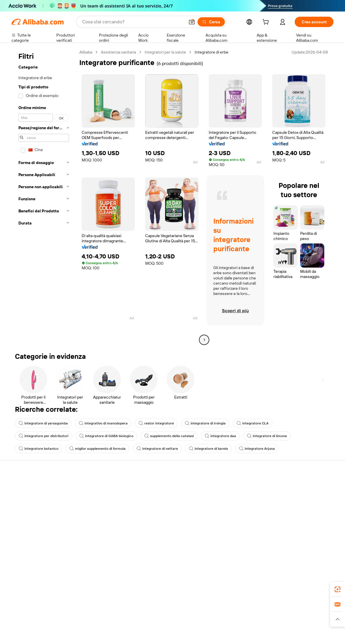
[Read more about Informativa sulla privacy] (234, 622)
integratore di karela (208, 449)
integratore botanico (39, 449)
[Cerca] (211, 22)
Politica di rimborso (95, 498)
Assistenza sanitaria (118, 52)
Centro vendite (223, 498)
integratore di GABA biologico (106, 436)
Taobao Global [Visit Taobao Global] (204, 613)
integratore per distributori (44, 436)
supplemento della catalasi (169, 436)
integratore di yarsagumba (43, 423)
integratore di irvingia (205, 423)
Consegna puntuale (95, 508)
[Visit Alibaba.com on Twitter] (296, 542)
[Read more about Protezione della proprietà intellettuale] (174, 622)
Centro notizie (289, 508)
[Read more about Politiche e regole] (28, 622)
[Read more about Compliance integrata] (314, 622)
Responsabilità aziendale (298, 498)
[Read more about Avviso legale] (59, 622)
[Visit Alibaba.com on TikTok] (322, 542)
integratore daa (220, 436)
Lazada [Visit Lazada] (180, 613)
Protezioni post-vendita (98, 519)
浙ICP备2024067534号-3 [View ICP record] (312, 633)
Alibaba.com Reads (161, 519)
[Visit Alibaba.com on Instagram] (304, 542)
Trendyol (241, 613)
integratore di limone (267, 436)
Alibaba (86, 52)
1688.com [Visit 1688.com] (106, 613)
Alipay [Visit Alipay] (164, 613)
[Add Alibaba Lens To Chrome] (96, 588)
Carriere (283, 519)
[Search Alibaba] (133, 22)
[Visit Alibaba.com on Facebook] (279, 542)
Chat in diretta (24, 498)
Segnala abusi (24, 530)
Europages (264, 613)
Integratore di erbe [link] (211, 52)
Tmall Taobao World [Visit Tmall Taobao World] (137, 613)
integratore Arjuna (257, 449)
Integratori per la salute (165, 52)
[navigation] (44, 197)
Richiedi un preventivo (164, 487)
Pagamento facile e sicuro (101, 487)
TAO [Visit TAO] (225, 613)
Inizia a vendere (224, 487)
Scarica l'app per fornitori (232, 530)
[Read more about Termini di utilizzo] (275, 622)
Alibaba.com (237, 588)
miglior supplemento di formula (97, 449)
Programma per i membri (166, 498)
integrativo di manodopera (103, 423)
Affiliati (216, 519)
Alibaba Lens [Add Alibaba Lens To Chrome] (40, 588)
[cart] (267, 23)
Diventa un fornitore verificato (237, 508)
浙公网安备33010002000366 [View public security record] (254, 633)
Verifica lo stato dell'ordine (35, 508)
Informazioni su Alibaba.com (301, 487)
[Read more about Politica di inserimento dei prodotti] (105, 622)
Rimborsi (19, 519)
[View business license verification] (222, 633)
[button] (192, 22)
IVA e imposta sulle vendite (168, 508)
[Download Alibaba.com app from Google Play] (314, 588)
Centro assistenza (28, 487)
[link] (338, 589)
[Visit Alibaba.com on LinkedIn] (287, 542)
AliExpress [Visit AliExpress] (83, 613)
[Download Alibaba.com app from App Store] (272, 588)
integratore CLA (253, 423)
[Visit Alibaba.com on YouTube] (313, 542)
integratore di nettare (157, 449)
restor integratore (156, 423)
